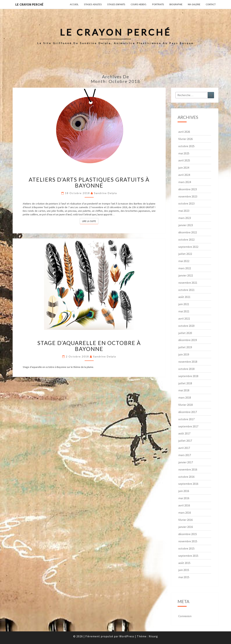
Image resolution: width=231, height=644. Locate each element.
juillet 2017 (185, 441)
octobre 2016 (186, 477)
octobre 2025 (186, 146)
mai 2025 (184, 153)
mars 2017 (185, 455)
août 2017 (184, 433)
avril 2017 (184, 448)
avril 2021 (184, 318)
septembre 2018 (188, 376)
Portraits (158, 4)
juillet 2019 (185, 347)
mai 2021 (184, 311)
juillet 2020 (185, 333)
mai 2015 (184, 577)
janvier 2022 (186, 275)
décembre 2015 (188, 534)
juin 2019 (184, 354)
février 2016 (186, 520)
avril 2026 (184, 132)
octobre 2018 (186, 369)
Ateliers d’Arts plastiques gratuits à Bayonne (89, 182)
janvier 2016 (186, 527)
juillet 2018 (185, 383)
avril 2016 (184, 505)
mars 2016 (185, 513)
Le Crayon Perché (29, 4)
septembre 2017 (188, 426)
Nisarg (153, 636)
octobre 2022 (186, 239)
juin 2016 (184, 491)
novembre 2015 (188, 541)
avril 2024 (184, 175)
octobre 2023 (186, 203)
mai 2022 (184, 261)
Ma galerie (194, 4)
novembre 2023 (188, 196)
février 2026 (186, 139)
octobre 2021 (186, 290)
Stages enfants (116, 4)
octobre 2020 (186, 326)
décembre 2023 (188, 189)
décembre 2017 (188, 412)
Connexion (185, 616)
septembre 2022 (188, 247)
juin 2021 (184, 304)
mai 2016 (184, 498)
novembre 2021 (188, 283)
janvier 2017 (186, 462)
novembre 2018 (188, 362)
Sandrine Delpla (105, 193)
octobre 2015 (186, 548)
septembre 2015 (188, 556)
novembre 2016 (188, 469)
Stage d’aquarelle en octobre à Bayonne (89, 346)
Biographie (176, 4)
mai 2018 (184, 390)
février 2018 (186, 405)
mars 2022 (185, 268)
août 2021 (184, 297)
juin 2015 (184, 570)
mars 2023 (185, 218)
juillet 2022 (185, 254)
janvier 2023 (186, 225)
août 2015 (184, 563)
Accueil (74, 4)
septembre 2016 (188, 484)
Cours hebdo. (139, 4)
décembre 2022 (188, 232)
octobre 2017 (186, 419)
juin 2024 (184, 168)
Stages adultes (93, 4)
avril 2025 (184, 160)
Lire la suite (90, 221)
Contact (211, 4)
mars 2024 (185, 182)
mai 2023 (184, 211)
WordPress (127, 636)
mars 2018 (185, 397)
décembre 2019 (188, 340)
